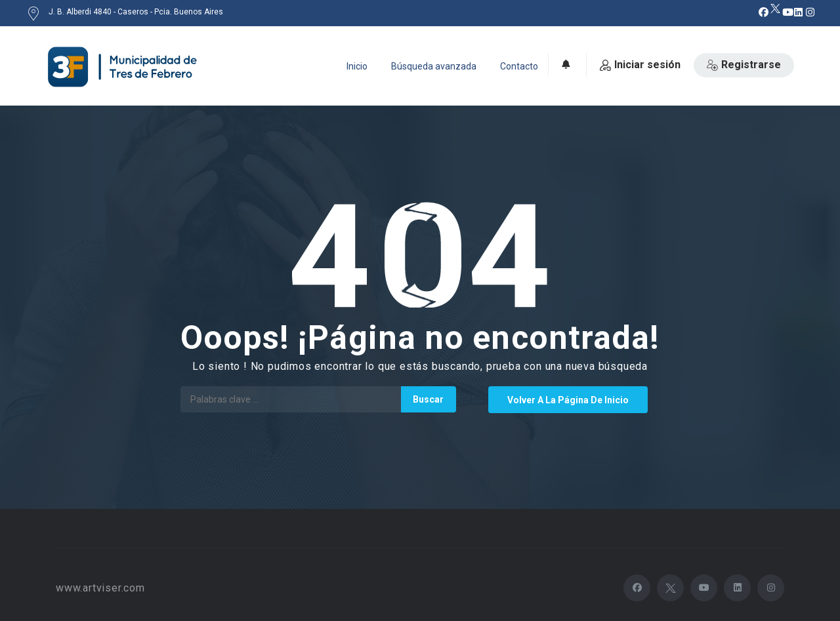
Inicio (357, 66)
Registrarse (744, 65)
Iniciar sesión (640, 65)
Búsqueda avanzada (434, 66)
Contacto (519, 66)
